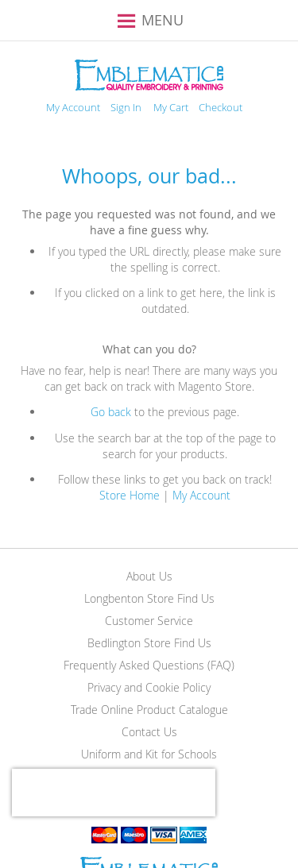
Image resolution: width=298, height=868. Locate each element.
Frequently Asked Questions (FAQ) (149, 665)
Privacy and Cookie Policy (149, 687)
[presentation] (114, 793)
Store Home (130, 495)
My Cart (171, 107)
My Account (73, 107)
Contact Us (149, 732)
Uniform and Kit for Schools (149, 754)
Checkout (221, 107)
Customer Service (149, 621)
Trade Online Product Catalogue (149, 710)
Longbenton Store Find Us (149, 598)
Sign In (126, 107)
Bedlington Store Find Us (149, 643)
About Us (149, 576)
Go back (111, 412)
